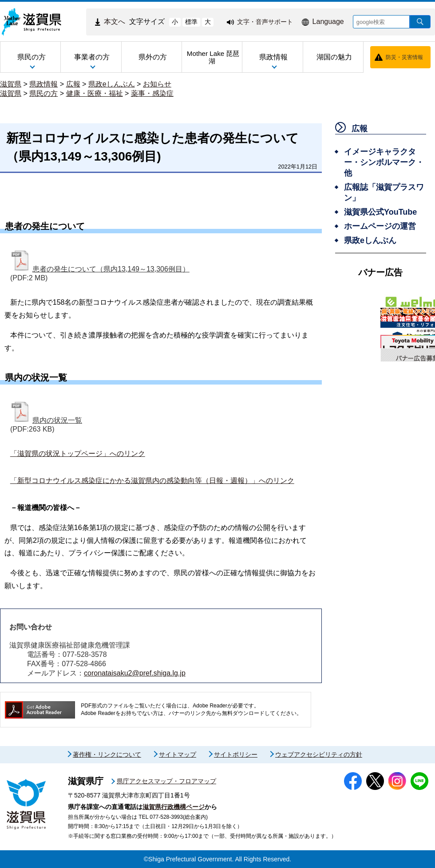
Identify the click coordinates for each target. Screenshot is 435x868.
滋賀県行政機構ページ (174, 807)
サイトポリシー (236, 754)
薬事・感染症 (152, 93)
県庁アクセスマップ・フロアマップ (166, 781)
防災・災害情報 (404, 57)
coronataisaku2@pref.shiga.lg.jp (135, 673)
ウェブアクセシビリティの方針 (319, 754)
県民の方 (43, 93)
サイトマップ (178, 754)
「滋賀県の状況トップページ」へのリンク (78, 454)
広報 (73, 84)
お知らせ (157, 84)
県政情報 (43, 84)
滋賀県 (11, 84)
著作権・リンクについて (107, 754)
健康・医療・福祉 (95, 93)
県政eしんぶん (112, 84)
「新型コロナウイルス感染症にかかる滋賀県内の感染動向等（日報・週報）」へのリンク (152, 481)
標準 (191, 22)
